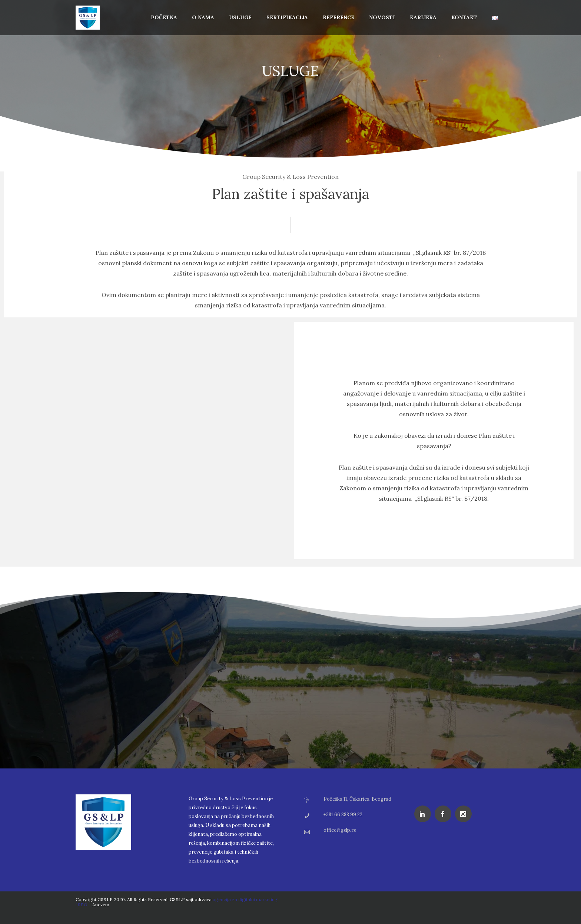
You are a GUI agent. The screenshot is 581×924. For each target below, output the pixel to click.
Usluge (240, 17)
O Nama (203, 17)
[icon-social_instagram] (465, 814)
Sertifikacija (287, 17)
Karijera (423, 17)
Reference (338, 17)
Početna (164, 17)
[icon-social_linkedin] (424, 814)
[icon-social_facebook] (445, 814)
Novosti (382, 17)
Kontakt (464, 17)
